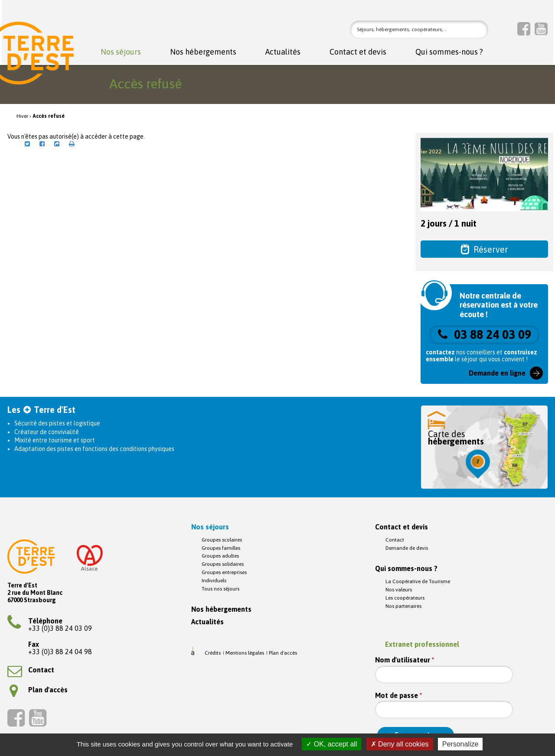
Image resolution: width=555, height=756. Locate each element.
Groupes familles (221, 548)
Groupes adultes (220, 556)
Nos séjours (121, 52)
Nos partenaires (403, 606)
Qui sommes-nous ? (449, 52)
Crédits (213, 653)
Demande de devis (407, 548)
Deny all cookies (400, 744)
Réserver (485, 249)
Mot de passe (398, 696)
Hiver (22, 116)
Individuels (214, 581)
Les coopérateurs (405, 598)
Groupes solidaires (223, 564)
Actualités (283, 52)
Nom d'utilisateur (405, 660)
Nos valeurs (399, 590)
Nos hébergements (203, 52)
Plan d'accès (39, 690)
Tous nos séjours (220, 589)
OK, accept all (331, 744)
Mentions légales (245, 653)
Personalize (460, 744)
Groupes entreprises (224, 572)
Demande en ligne (497, 373)
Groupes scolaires (222, 540)
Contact (31, 670)
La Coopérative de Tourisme (418, 581)
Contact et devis (358, 52)
